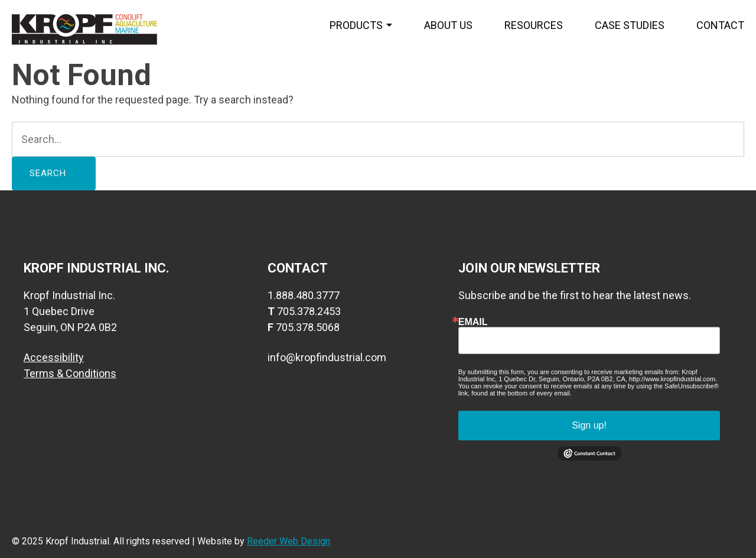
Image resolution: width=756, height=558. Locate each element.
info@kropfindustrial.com (327, 357)
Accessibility (54, 357)
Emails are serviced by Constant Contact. (633, 393)
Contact (720, 25)
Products (356, 25)
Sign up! (589, 425)
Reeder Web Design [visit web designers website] (289, 541)
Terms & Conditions (70, 373)
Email (473, 322)
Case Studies (630, 25)
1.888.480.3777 (304, 295)
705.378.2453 (309, 311)
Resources (534, 25)
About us (448, 25)
